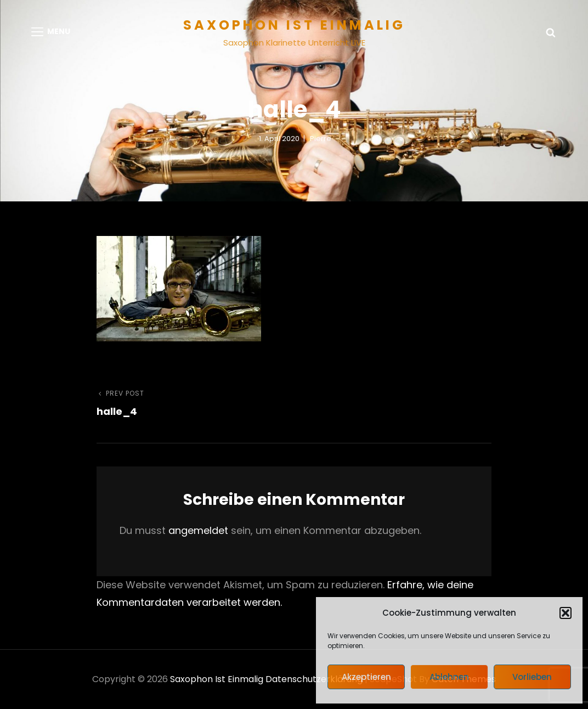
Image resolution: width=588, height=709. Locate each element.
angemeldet (198, 530)
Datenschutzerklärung (314, 679)
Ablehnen (449, 677)
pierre (321, 139)
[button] (566, 613)
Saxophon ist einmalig (294, 25)
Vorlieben (532, 677)
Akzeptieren (366, 677)
